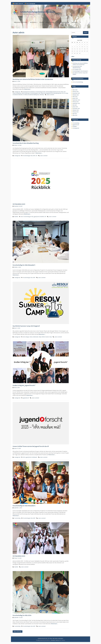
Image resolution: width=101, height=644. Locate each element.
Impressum (74, 22)
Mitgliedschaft (50, 22)
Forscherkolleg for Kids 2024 (22, 615)
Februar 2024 (76, 102)
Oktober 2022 (76, 110)
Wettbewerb (35, 457)
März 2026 (75, 90)
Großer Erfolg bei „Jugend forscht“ (24, 385)
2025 (22, 217)
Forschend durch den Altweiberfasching (26, 143)
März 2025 (75, 97)
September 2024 (76, 100)
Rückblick (16, 217)
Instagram (32, 4)
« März (73, 57)
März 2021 (75, 115)
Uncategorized (17, 92)
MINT (34, 156)
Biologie (27, 337)
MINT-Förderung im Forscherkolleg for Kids (31, 93)
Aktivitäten (33, 22)
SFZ (63, 93)
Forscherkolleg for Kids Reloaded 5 (24, 265)
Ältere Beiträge (18, 632)
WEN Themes (62, 640)
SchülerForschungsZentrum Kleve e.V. (38, 12)
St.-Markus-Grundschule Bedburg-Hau (31, 95)
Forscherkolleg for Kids (40, 92)
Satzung (42, 22)
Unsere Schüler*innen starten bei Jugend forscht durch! (31, 446)
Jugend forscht (37, 217)
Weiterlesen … (28, 89)
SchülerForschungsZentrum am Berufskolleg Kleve (51, 93)
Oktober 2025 (76, 95)
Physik (40, 337)
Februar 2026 (76, 91)
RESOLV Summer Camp (47, 337)
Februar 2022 (76, 112)
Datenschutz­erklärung (63, 22)
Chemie (31, 337)
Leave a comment (50, 95)
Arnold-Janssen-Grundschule (29, 92)
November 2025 (76, 93)
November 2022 (76, 108)
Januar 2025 (75, 98)
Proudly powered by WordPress (43, 640)
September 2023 (76, 103)
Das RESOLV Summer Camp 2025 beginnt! (26, 326)
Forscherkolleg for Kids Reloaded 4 (24, 506)
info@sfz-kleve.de (19, 4)
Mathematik (36, 337)
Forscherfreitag (79, 82)
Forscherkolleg (17, 518)
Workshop (42, 95)
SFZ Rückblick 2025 (19, 204)
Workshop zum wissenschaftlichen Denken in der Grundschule (33, 79)
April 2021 (75, 114)
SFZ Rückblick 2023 (19, 556)
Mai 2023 (75, 105)
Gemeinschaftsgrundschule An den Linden (54, 92)
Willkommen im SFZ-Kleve (21, 22)
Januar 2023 (75, 107)
